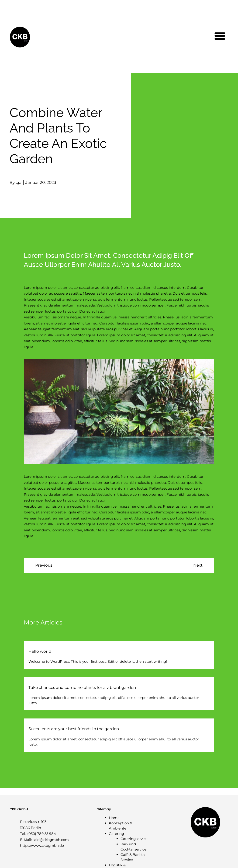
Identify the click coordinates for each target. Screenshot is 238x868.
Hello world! (40, 651)
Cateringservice (134, 839)
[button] (220, 36)
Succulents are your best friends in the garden (74, 729)
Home (114, 818)
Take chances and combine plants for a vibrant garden (82, 687)
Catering (116, 834)
